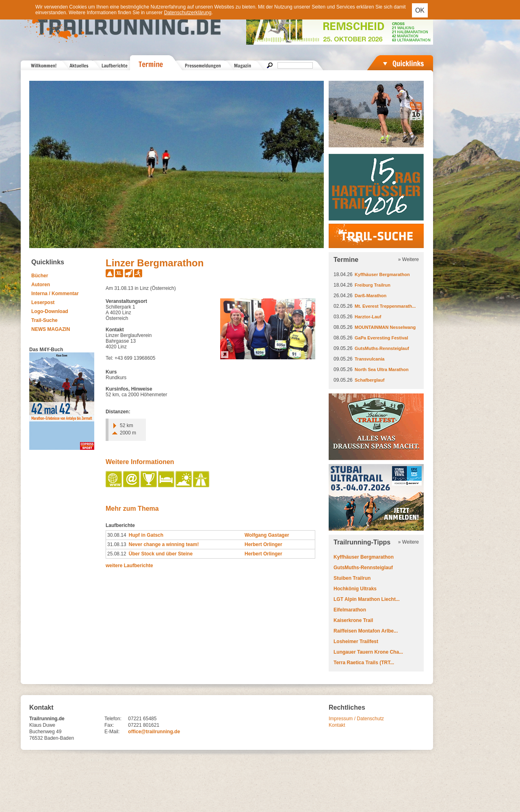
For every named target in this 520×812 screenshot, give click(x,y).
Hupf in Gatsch (146, 535)
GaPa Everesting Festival (381, 338)
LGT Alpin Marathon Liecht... (367, 599)
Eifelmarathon (350, 610)
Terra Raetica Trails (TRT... (364, 663)
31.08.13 (117, 544)
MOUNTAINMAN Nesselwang (385, 327)
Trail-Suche (44, 320)
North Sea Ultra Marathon (382, 369)
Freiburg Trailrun (373, 285)
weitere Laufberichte (129, 566)
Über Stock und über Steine (161, 554)
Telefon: (113, 719)
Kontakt (337, 725)
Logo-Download (50, 311)
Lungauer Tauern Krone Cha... (368, 652)
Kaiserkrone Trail (353, 620)
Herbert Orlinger (263, 544)
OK (420, 10)
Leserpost (43, 302)
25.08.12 (117, 554)
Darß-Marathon (370, 296)
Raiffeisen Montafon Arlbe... (366, 631)
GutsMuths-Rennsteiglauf (382, 348)
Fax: (109, 725)
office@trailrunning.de (154, 732)
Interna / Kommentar (55, 294)
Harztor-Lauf (368, 317)
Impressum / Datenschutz (356, 719)
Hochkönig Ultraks (355, 589)
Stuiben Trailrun (352, 578)
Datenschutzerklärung (188, 13)
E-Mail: (112, 732)
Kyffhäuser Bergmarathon (382, 274)
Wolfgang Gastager (267, 535)
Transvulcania (369, 359)
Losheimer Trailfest (356, 641)
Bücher (40, 276)
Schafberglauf (369, 380)
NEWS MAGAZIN (51, 329)
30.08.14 (117, 535)
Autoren (41, 285)
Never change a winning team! (164, 544)
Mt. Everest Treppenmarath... (385, 306)
